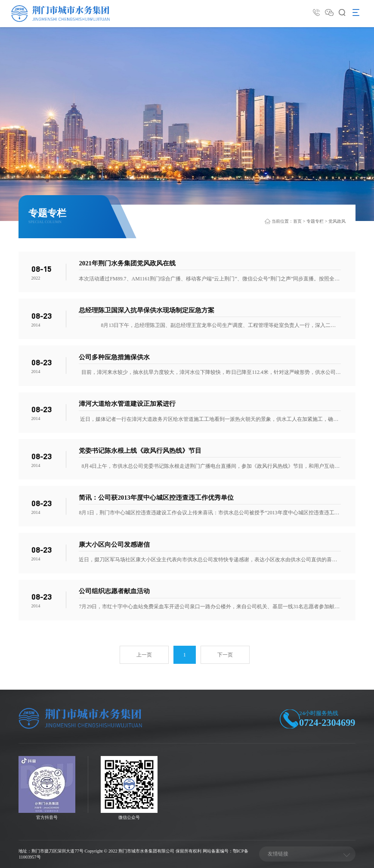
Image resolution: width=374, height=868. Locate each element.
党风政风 (337, 221)
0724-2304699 (327, 723)
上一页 (144, 655)
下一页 (225, 655)
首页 (297, 221)
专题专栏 (315, 221)
